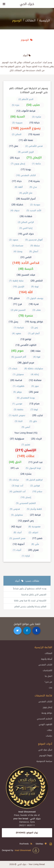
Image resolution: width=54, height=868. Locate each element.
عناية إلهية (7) (16, 281)
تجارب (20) (38, 415)
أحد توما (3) (18, 486)
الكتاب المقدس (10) (26, 175)
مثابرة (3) (37, 117)
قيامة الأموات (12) (26, 111)
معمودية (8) (34, 527)
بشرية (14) (34, 181)
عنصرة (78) (26, 316)
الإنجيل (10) (19, 287)
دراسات (49, 736)
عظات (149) (26, 456)
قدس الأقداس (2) (34, 146)
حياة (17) (17, 181)
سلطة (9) (35, 246)
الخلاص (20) (37, 281)
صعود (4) (17, 333)
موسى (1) (17, 404)
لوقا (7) (34, 410)
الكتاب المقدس (45, 665)
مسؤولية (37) (17, 439)
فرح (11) (17, 304)
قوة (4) (37, 357)
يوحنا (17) (26, 169)
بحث (50, 688)
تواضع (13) (26, 339)
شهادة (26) (26, 216)
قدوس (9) (15, 509)
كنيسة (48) (26, 269)
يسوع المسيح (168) (26, 128)
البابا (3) (19, 421)
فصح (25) (34, 392)
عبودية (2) (35, 205)
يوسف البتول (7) (35, 298)
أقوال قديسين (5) (34, 240)
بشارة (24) (26, 474)
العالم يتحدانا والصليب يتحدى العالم (30, 607)
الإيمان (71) (34, 157)
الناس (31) (26, 257)
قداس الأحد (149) (26, 263)
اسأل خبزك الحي (45, 750)
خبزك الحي (27, 4)
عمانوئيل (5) (17, 515)
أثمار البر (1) (34, 333)
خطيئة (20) (17, 205)
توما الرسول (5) (33, 468)
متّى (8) (35, 544)
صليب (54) (33, 105)
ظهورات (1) (19, 386)
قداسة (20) (16, 380)
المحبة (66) (18, 117)
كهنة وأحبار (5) (34, 509)
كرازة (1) (26, 556)
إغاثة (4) (35, 374)
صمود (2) (14, 240)
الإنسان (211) (26, 450)
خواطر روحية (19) (34, 322)
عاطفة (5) (19, 410)
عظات (50, 730)
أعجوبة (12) (19, 544)
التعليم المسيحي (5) (26, 503)
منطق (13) (14, 298)
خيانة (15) (35, 123)
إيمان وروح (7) (18, 164)
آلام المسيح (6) (19, 357)
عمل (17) (14, 146)
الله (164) (26, 292)
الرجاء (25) (37, 439)
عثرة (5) (16, 105)
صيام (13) (34, 404)
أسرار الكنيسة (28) (26, 199)
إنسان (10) (26, 497)
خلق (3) (33, 421)
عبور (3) (35, 386)
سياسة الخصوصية (44, 761)
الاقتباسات (47, 670)
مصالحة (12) (35, 380)
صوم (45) (17, 351)
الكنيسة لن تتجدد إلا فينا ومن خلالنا (30, 601)
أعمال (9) (34, 251)
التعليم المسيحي (44, 719)
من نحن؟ (48, 682)
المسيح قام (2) (18, 310)
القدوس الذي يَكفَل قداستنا (34, 595)
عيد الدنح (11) (36, 462)
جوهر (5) (18, 392)
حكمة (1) (36, 164)
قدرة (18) (34, 304)
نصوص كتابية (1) (17, 415)
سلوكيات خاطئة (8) (34, 369)
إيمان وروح (47, 707)
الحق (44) (15, 462)
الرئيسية (45, 20)
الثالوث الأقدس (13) (26, 345)
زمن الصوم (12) (26, 521)
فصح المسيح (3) (17, 538)
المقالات (30, 20)
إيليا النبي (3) (26, 228)
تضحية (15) (34, 134)
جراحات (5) (14, 480)
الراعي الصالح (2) (26, 222)
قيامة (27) (35, 515)
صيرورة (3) (17, 123)
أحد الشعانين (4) (17, 491)
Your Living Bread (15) (26, 433)
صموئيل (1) (18, 374)
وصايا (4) (18, 251)
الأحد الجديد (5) (34, 210)
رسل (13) (13, 322)
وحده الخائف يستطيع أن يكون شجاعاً (30, 589)
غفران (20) (34, 550)
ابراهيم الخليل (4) (34, 480)
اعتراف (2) (33, 532)
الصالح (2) (17, 134)
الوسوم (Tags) (46, 756)
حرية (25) (15, 158)
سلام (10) (37, 491)
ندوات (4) (15, 210)
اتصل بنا (48, 676)
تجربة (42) (16, 527)
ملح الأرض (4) (26, 193)
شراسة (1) (19, 328)
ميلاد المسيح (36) (26, 275)
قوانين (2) (35, 486)
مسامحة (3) (18, 246)
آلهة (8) (19, 187)
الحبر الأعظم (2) (26, 99)
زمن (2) (34, 328)
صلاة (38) (35, 351)
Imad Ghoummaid (27, 850)
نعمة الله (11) (26, 140)
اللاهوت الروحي (45, 724)
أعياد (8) (18, 532)
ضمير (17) (37, 538)
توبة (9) (35, 287)
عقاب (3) (37, 310)
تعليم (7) (26, 445)
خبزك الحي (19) (26, 234)
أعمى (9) (26, 427)
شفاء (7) (13, 369)
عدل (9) (33, 187)
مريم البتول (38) (26, 363)
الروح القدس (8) (26, 152)
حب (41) (15, 468)
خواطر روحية (47, 713)
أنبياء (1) (17, 550)
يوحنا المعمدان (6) (26, 398)
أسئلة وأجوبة (47, 659)
